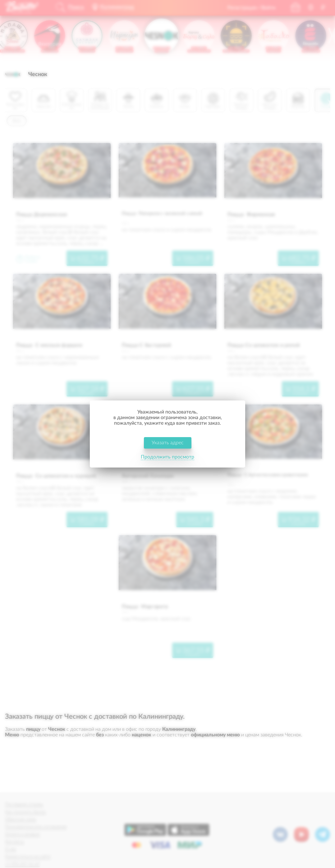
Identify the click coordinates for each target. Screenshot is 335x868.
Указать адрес (168, 443)
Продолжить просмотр (167, 457)
